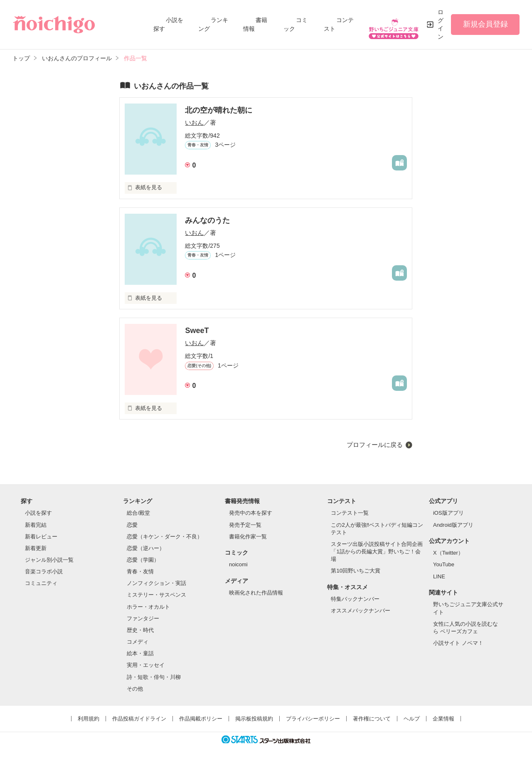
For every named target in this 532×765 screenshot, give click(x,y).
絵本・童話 (140, 653)
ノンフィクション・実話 (156, 583)
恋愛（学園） (143, 560)
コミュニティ (41, 583)
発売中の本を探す (251, 513)
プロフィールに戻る (375, 445)
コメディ (138, 642)
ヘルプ (412, 719)
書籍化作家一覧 (248, 537)
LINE (439, 576)
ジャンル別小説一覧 (49, 560)
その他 (135, 689)
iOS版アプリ (448, 513)
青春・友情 (140, 571)
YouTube (444, 564)
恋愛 (132, 525)
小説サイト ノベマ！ (458, 643)
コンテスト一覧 (350, 513)
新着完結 (36, 525)
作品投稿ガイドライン (139, 719)
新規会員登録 (485, 24)
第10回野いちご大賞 (355, 571)
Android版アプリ (453, 525)
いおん (194, 122)
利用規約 (89, 719)
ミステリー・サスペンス (156, 595)
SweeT (197, 331)
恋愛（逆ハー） (146, 548)
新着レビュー (41, 537)
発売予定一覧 (245, 525)
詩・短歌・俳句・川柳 (154, 677)
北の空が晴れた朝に (219, 110)
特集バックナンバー (355, 599)
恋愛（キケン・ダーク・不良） (165, 537)
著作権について (372, 719)
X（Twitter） (448, 553)
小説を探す (38, 513)
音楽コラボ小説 (44, 571)
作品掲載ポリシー (201, 719)
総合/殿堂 (138, 513)
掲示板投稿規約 (254, 719)
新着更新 (36, 548)
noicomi (238, 564)
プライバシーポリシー (313, 719)
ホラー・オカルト (148, 607)
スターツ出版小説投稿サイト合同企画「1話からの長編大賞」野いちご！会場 (377, 552)
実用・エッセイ (146, 665)
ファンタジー (143, 618)
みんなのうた (207, 220)
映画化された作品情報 (256, 593)
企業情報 (443, 719)
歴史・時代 (140, 630)
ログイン (441, 24)
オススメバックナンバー (361, 611)
